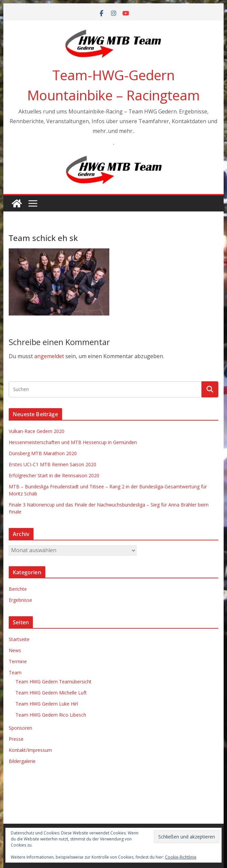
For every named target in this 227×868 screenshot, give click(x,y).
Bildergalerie (22, 761)
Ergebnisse (20, 600)
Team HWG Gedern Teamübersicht (53, 682)
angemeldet (49, 356)
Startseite (19, 639)
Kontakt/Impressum (30, 750)
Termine (18, 661)
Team (15, 672)
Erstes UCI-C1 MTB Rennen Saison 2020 (52, 464)
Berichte (18, 589)
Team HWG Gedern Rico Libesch (51, 715)
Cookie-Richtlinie (181, 857)
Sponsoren (20, 728)
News (15, 650)
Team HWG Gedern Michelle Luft (51, 693)
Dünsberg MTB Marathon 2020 (43, 453)
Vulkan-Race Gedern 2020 (37, 431)
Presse (16, 739)
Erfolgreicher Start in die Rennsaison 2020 (54, 475)
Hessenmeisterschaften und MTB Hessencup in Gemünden (73, 442)
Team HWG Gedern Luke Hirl (47, 704)
